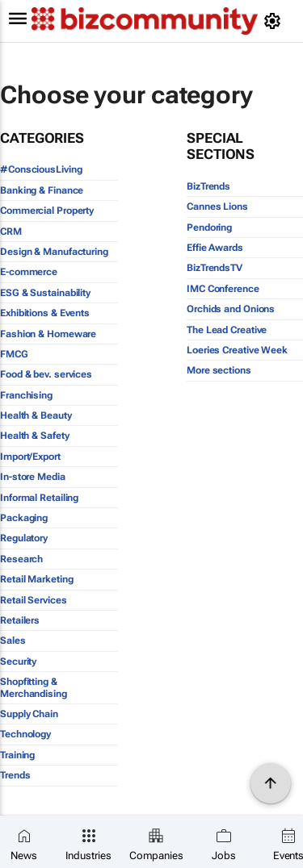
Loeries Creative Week (237, 350)
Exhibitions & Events (45, 313)
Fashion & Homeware (48, 334)
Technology (25, 734)
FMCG (14, 354)
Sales (13, 641)
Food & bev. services (46, 374)
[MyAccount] (275, 21)
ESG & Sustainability (45, 293)
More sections (219, 370)
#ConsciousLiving (41, 169)
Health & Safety (35, 436)
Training (17, 755)
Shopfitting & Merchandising (34, 687)
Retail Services (34, 600)
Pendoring (209, 227)
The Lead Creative (227, 330)
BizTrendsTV (215, 268)
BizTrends (208, 186)
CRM (11, 232)
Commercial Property (47, 211)
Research (21, 559)
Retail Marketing (36, 579)
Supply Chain (29, 714)
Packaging (24, 518)
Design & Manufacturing (54, 252)
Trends (15, 775)
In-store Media (33, 477)
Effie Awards (215, 248)
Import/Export (30, 457)
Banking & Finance (42, 190)
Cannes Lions (217, 207)
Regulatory (24, 538)
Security (18, 661)
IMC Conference (223, 289)
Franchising (26, 395)
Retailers (20, 620)
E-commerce (29, 272)
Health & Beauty (36, 415)
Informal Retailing (39, 498)
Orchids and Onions (231, 309)
